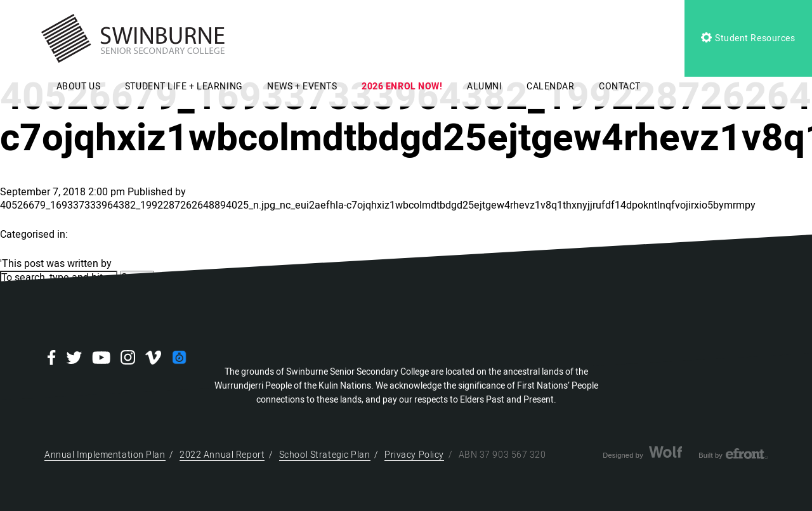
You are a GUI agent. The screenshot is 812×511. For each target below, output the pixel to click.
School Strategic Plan (325, 455)
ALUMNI (484, 87)
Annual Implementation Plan (105, 455)
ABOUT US (78, 87)
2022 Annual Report (222, 455)
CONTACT (620, 87)
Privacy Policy (414, 455)
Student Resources (748, 38)
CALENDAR (550, 87)
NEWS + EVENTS (302, 87)
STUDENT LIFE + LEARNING (184, 87)
